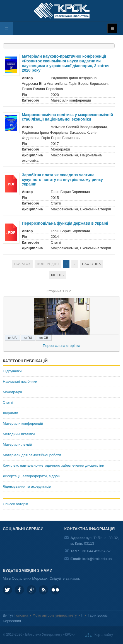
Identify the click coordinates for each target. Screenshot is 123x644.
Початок (22, 264)
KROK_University (7, 590)
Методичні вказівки (19, 434)
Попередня (48, 264)
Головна (21, 615)
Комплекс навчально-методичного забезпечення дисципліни (53, 465)
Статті (8, 402)
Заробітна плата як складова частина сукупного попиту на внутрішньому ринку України (62, 180)
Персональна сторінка (61, 346)
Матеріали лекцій (17, 444)
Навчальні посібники (20, 381)
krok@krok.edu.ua (97, 559)
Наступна (91, 264)
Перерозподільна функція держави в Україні (65, 223)
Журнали (10, 413)
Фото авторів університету (55, 615)
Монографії (12, 392)
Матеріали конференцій (23, 423)
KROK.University (19, 590)
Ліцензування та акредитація (27, 486)
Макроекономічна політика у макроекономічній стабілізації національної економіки (67, 117)
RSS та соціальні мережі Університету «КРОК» (43, 590)
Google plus (31, 590)
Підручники (12, 371)
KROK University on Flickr (55, 590)
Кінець (57, 275)
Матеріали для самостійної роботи (32, 455)
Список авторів (15, 504)
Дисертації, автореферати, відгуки (32, 476)
